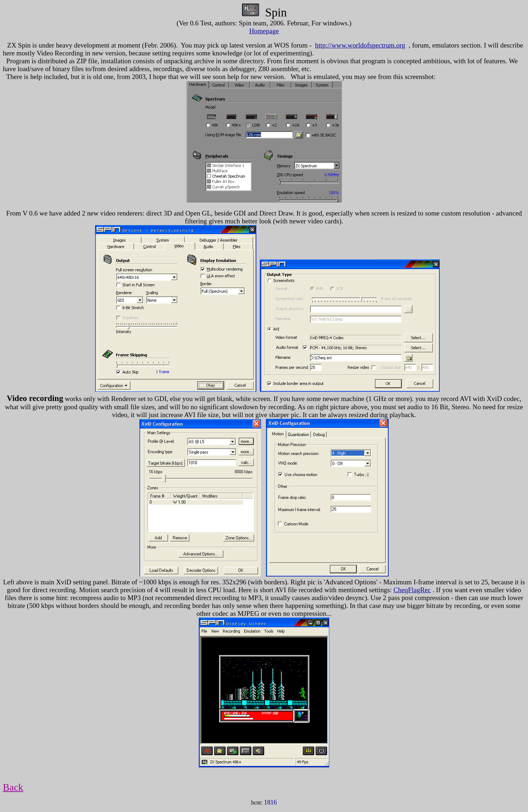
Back (13, 787)
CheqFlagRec (412, 590)
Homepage (264, 31)
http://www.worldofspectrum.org (360, 45)
